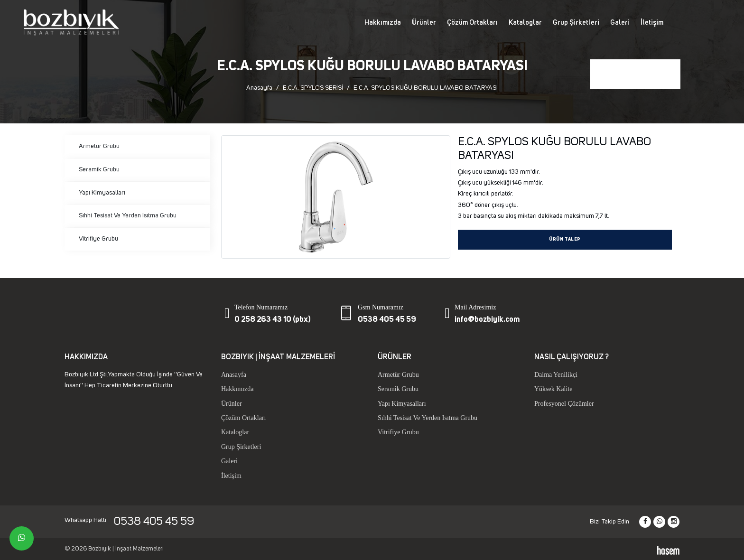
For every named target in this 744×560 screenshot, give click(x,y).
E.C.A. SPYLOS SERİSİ (313, 88)
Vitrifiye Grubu (98, 239)
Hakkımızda (383, 23)
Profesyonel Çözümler (564, 404)
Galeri (620, 23)
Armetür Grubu (99, 146)
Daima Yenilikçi (556, 375)
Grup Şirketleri (576, 23)
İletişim (652, 23)
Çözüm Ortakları (472, 23)
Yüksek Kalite (553, 389)
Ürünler (424, 23)
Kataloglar (525, 23)
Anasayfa (259, 88)
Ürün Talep (565, 239)
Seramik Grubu (99, 169)
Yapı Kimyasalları (102, 193)
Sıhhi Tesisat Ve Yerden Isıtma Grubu (128, 215)
